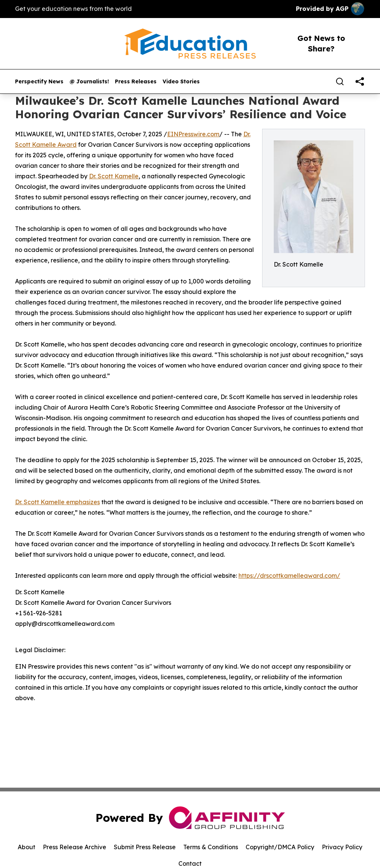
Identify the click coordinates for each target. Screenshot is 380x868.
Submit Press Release (145, 847)
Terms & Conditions (211, 847)
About (26, 847)
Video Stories (181, 82)
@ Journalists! (89, 82)
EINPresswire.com (193, 134)
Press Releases (136, 82)
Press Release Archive (75, 847)
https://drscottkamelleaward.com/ (289, 576)
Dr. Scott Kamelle (114, 176)
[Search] (340, 81)
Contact (190, 863)
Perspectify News (39, 82)
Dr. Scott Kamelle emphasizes (57, 502)
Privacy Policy (342, 847)
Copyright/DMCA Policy (280, 847)
